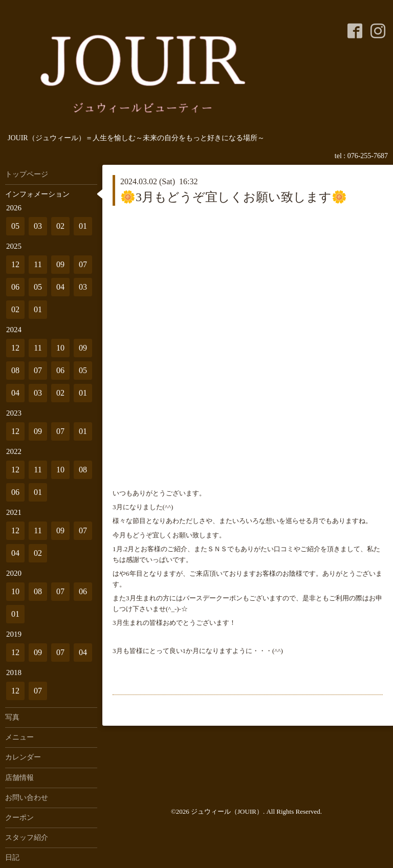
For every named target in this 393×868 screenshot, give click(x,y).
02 (60, 226)
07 (83, 264)
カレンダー (23, 757)
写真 (12, 717)
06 (15, 287)
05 (15, 226)
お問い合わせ (27, 798)
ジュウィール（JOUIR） (227, 811)
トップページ (27, 174)
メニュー (19, 737)
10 (60, 348)
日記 (12, 858)
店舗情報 (19, 778)
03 (38, 226)
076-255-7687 (368, 156)
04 (60, 287)
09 (60, 264)
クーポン (19, 818)
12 (15, 264)
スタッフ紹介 (27, 838)
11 (38, 264)
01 (83, 226)
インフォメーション (37, 194)
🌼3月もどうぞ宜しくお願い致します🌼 (234, 197)
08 (15, 370)
